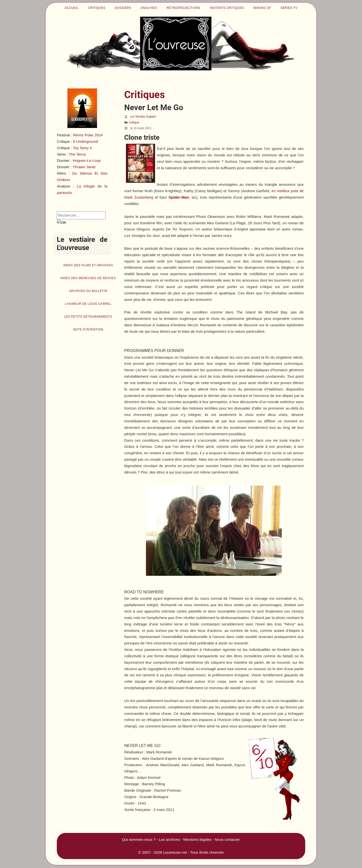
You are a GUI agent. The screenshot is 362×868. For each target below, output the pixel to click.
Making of (262, 8)
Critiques (97, 8)
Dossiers (123, 8)
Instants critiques (227, 8)
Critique (134, 123)
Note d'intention (88, 330)
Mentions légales (197, 839)
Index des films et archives (88, 265)
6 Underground (85, 141)
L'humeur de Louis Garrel (88, 304)
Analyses (149, 8)
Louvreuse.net (175, 852)
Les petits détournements (88, 317)
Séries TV (289, 8)
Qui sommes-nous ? (139, 839)
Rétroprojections (184, 8)
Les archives (170, 839)
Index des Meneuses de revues (88, 278)
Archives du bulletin (88, 291)
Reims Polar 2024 (88, 135)
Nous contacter (227, 839)
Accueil (72, 8)
